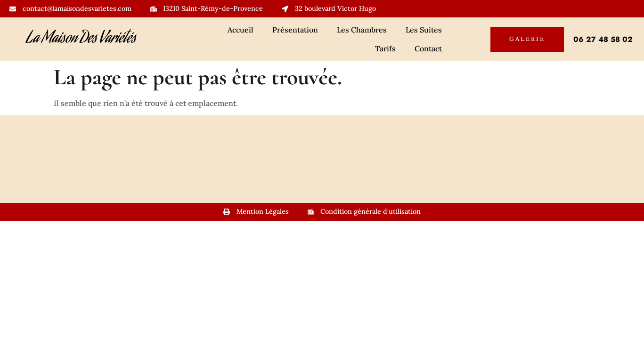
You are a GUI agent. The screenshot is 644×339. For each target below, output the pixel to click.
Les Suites (424, 30)
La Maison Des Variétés (81, 39)
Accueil (240, 30)
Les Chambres (362, 30)
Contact (428, 48)
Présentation (295, 30)
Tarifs (385, 48)
